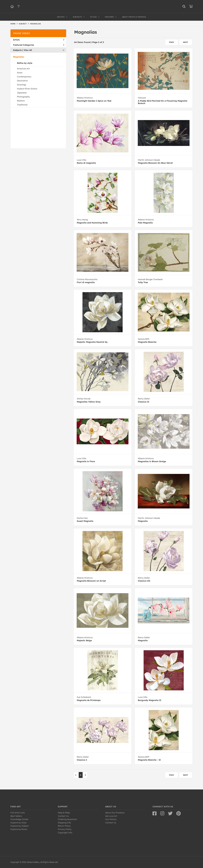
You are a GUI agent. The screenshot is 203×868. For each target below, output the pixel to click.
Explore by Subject (20, 826)
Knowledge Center (19, 819)
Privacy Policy (65, 829)
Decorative (22, 81)
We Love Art (111, 816)
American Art (23, 69)
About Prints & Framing (134, 17)
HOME (13, 24)
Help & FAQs (64, 813)
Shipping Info (64, 823)
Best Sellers (16, 816)
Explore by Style (18, 823)
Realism (21, 101)
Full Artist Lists (18, 813)
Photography (23, 97)
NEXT (186, 42)
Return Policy (64, 826)
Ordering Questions (67, 819)
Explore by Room (19, 829)
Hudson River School (27, 89)
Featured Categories (39, 45)
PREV (172, 42)
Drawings (22, 85)
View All (28, 50)
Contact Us (63, 816)
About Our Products (115, 813)
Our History (111, 819)
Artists (39, 40)
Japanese (22, 93)
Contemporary (24, 77)
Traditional (22, 105)
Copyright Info (65, 833)
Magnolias (19, 57)
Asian (20, 73)
